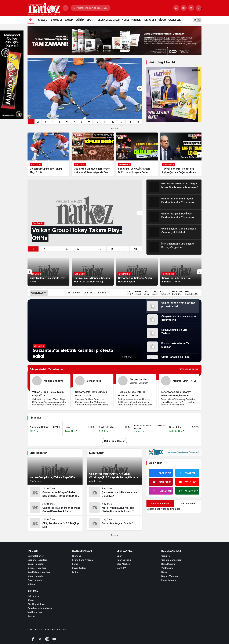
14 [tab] (130, 122)
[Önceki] (30, 272)
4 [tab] (52, 122)
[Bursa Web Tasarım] (81, 632)
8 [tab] (82, 122)
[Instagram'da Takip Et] (161, 491)
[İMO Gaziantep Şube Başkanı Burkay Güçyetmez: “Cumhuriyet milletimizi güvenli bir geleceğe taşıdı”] (174, 247)
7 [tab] (74, 122)
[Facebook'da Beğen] (161, 473)
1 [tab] (31, 122)
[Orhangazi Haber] (99, 632)
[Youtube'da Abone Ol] (187, 482)
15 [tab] (138, 122)
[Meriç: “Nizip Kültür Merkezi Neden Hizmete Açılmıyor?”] (114, 508)
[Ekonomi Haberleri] (134, 632)
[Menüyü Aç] (66, 8)
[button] (184, 8)
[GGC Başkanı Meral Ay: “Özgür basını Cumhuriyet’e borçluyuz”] (174, 187)
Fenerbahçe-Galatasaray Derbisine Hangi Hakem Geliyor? (176, 395)
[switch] (197, 20)
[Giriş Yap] (191, 8)
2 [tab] (38, 122)
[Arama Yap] (176, 8)
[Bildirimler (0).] (199, 8)
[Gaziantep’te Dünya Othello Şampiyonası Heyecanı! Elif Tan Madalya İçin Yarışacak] (55, 492)
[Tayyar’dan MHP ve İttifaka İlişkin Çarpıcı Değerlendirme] (181, 154)
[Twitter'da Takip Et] (187, 473)
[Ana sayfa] (31, 20)
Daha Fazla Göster (114, 441)
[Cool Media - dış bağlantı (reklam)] (114, 40)
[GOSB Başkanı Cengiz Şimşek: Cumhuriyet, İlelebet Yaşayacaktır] (174, 232)
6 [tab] (67, 122)
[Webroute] (163, 632)
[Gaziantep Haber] (116, 632)
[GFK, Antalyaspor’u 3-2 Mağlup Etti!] (55, 523)
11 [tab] (105, 122)
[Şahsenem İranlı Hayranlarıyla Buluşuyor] (114, 492)
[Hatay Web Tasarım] (61, 632)
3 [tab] (45, 122)
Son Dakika (36, 274)
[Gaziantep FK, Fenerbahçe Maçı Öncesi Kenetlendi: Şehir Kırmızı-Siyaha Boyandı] (55, 508)
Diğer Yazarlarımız (189, 369)
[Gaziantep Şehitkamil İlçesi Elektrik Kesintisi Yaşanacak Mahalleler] (174, 202)
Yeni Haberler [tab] (188, 504)
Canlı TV (88, 293)
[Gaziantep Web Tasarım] (39, 632)
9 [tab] (89, 122)
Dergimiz (101, 293)
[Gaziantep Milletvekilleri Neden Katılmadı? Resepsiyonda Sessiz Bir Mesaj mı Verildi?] (93, 154)
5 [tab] (60, 122)
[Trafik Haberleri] (150, 632)
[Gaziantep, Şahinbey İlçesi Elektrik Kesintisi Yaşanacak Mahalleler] (174, 217)
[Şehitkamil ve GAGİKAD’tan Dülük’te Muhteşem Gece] (137, 154)
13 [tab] (121, 122)
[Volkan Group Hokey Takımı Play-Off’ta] (85, 89)
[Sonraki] (140, 89)
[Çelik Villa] (173, 632)
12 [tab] (113, 122)
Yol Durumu (74, 293)
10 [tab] (97, 122)
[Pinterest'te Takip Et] (161, 482)
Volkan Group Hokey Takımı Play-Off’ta (52, 477)
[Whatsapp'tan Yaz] (187, 491)
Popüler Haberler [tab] (160, 504)
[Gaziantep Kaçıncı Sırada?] (114, 523)
